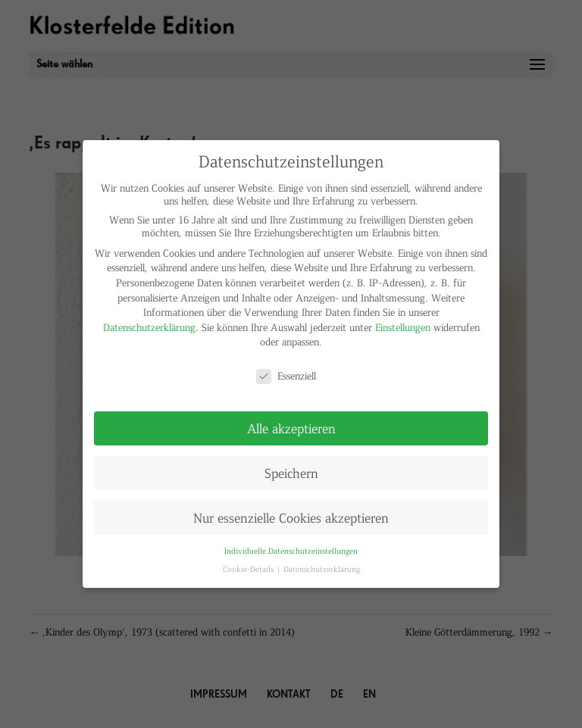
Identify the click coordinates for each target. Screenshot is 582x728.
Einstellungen (403, 327)
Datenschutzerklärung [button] (322, 569)
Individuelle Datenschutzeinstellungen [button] (291, 550)
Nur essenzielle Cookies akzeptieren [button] (291, 517)
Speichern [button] (291, 473)
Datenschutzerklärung (149, 327)
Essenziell (286, 375)
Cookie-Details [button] (249, 569)
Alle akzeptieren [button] (291, 428)
